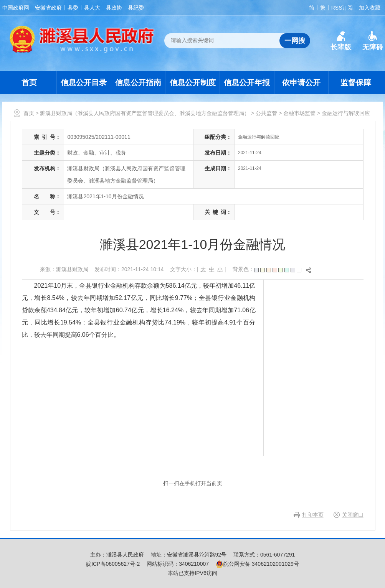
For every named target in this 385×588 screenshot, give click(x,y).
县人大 (92, 8)
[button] (341, 41)
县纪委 (136, 8)
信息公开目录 (84, 82)
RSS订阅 (342, 8)
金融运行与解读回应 (346, 113)
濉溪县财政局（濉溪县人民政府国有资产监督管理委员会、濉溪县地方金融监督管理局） (145, 113)
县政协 (114, 8)
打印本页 (313, 515)
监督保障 (356, 82)
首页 (29, 82)
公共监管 (266, 113)
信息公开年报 (247, 82)
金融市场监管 (299, 113)
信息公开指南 (138, 82)
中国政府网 (16, 8)
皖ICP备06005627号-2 (113, 564)
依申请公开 (301, 82)
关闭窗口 (353, 515)
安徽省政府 (48, 8)
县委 (73, 8)
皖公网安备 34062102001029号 (257, 564)
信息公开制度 (193, 82)
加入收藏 (370, 8)
